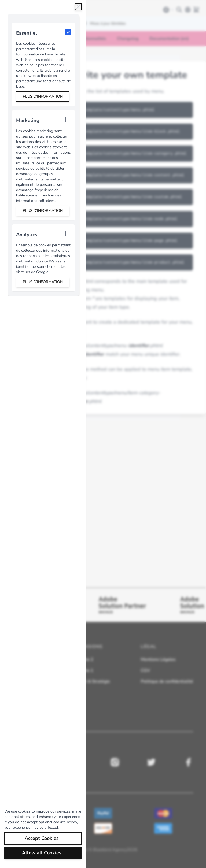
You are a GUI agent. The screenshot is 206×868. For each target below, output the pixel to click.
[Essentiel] (68, 32)
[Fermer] (78, 7)
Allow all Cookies (42, 853)
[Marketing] (68, 120)
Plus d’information (43, 96)
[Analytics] (68, 234)
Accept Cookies (42, 839)
